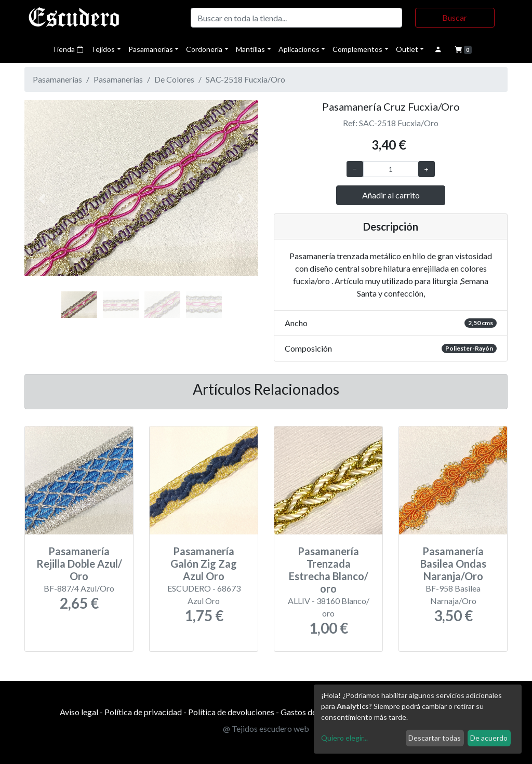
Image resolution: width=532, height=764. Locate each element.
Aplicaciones (299, 49)
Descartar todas (435, 738)
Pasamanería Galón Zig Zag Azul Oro (204, 564)
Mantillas (250, 49)
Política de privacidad (143, 712)
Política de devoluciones (231, 712)
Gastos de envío (309, 712)
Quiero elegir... (344, 738)
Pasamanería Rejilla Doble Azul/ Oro (79, 564)
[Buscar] (296, 18)
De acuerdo (489, 738)
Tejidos (103, 49)
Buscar (455, 17)
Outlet (407, 49)
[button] (42, 199)
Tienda (68, 49)
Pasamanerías (151, 49)
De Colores (174, 79)
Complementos (357, 49)
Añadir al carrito (391, 195)
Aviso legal (79, 712)
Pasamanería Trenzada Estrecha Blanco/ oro (329, 570)
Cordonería (204, 49)
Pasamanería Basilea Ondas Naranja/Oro (453, 564)
